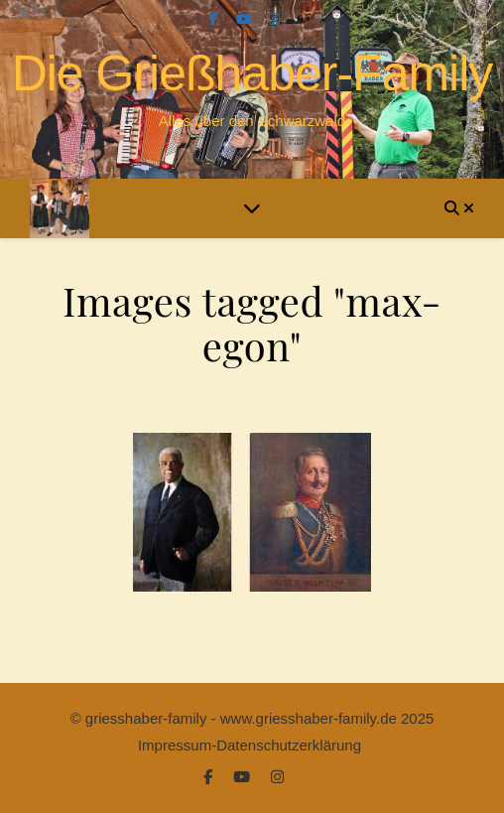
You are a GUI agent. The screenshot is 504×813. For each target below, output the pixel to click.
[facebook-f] (215, 19)
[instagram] (274, 19)
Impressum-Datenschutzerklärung (250, 745)
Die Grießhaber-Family (252, 73)
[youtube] (246, 19)
